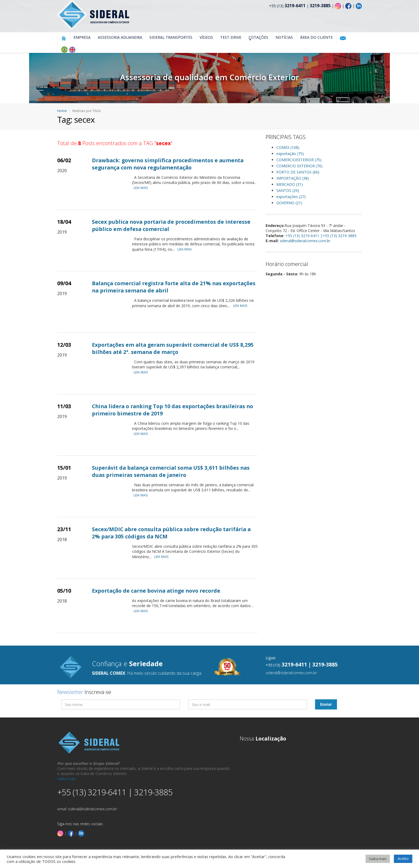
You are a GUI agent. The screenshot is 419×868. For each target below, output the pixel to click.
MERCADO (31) (290, 184)
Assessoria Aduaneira (120, 37)
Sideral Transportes (171, 37)
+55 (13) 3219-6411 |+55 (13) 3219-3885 (321, 236)
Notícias (284, 37)
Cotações (258, 38)
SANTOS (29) (288, 190)
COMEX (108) (288, 147)
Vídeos (206, 37)
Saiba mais (67, 779)
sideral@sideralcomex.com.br (305, 241)
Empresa (82, 37)
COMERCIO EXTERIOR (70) (299, 166)
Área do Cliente (316, 37)
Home (62, 111)
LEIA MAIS (142, 188)
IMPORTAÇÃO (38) (293, 178)
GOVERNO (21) (289, 203)
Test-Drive (231, 37)
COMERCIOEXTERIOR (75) (299, 160)
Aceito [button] (403, 859)
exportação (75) (290, 154)
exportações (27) (291, 197)
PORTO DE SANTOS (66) (298, 172)
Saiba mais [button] (378, 859)
